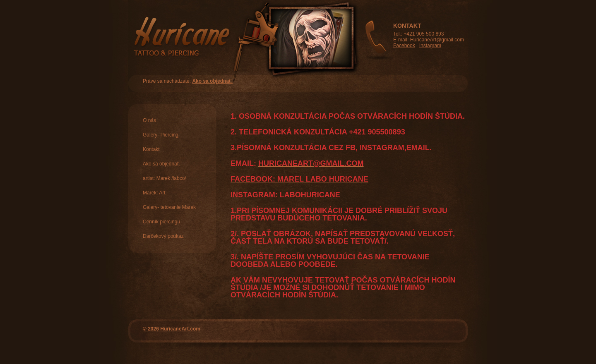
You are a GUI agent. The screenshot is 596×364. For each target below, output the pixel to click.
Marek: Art (154, 193)
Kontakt (151, 149)
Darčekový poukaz (163, 236)
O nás (149, 120)
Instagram (430, 45)
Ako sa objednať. (212, 81)
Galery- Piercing (161, 135)
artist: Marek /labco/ (165, 178)
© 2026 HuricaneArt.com (172, 329)
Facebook (404, 45)
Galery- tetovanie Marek (169, 207)
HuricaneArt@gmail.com (437, 40)
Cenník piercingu (161, 222)
